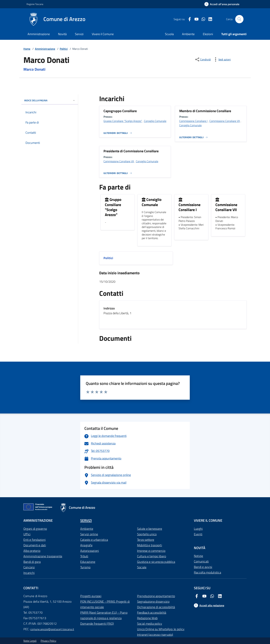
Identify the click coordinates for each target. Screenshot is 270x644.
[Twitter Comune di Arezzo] (202, 19)
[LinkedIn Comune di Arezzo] (209, 19)
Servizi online (89, 534)
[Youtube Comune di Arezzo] (195, 19)
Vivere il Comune (103, 34)
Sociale (142, 567)
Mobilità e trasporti (150, 545)
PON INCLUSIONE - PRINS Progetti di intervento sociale (105, 604)
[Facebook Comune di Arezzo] (188, 19)
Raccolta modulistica (207, 572)
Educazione (88, 562)
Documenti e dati (35, 545)
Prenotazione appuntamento (156, 596)
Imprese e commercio (151, 551)
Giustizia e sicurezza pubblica (156, 562)
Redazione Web (147, 618)
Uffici (27, 534)
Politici (64, 49)
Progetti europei (91, 596)
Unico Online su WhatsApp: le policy (161, 629)
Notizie (199, 556)
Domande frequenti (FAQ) (97, 624)
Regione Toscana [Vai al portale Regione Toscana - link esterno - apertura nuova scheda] (35, 4)
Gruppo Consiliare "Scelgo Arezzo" (123, 121)
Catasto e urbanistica (94, 540)
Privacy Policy (48, 641)
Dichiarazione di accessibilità (156, 607)
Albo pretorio (32, 551)
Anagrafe (86, 545)
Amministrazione (39, 34)
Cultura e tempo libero (152, 556)
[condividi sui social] (203, 59)
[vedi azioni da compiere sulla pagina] (222, 59)
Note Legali (30, 641)
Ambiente (87, 529)
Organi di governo (35, 529)
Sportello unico (147, 534)
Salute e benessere (150, 529)
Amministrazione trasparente (43, 556)
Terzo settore (146, 540)
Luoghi (198, 529)
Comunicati (201, 561)
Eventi (198, 534)
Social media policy (150, 624)
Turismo (85, 567)
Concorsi (29, 567)
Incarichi (29, 573)
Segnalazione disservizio (153, 602)
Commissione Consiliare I (193, 121)
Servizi (79, 34)
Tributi (84, 556)
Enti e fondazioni (35, 540)
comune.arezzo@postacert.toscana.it (52, 629)
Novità (62, 34)
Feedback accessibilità (152, 613)
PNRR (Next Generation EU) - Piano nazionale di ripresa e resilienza (104, 615)
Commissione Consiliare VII (225, 121)
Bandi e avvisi (203, 567)
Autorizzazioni (90, 551)
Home (27, 49)
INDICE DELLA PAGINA (50, 100)
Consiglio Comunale (155, 121)
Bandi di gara (32, 562)
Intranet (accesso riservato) (155, 635)
